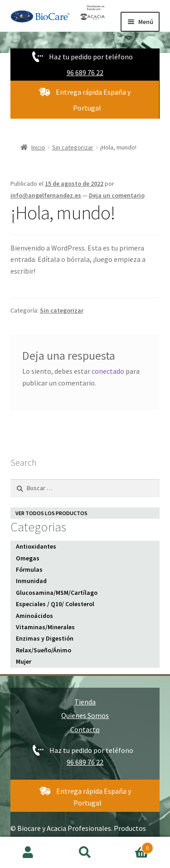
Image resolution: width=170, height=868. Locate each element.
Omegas (28, 558)
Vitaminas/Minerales (45, 627)
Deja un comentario (117, 195)
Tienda (85, 702)
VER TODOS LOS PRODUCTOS (51, 513)
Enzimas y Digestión (45, 638)
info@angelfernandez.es (46, 195)
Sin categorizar (73, 147)
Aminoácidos (34, 616)
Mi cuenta (28, 853)
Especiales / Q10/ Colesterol (55, 604)
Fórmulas (29, 569)
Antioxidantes (36, 546)
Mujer (24, 661)
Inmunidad (31, 581)
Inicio (38, 147)
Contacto (85, 729)
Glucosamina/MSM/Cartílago (57, 593)
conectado (108, 371)
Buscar (85, 853)
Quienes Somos (85, 715)
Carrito (133, 846)
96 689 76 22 (85, 72)
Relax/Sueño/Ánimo (44, 650)
